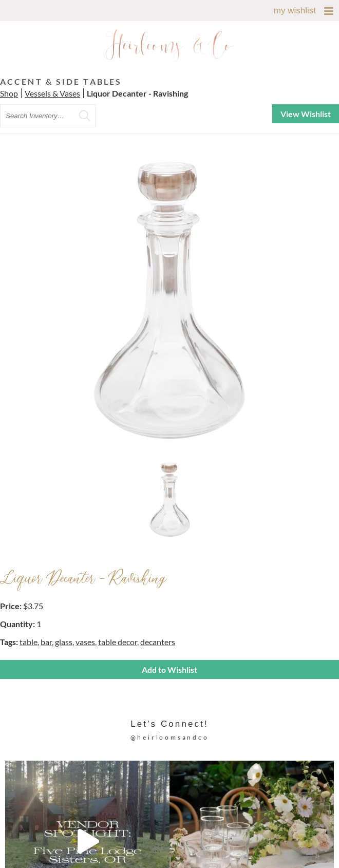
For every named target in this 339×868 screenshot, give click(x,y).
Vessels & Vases (52, 93)
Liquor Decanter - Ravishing (137, 93)
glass (64, 642)
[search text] (48, 116)
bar (46, 642)
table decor (118, 642)
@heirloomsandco (170, 737)
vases (85, 642)
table (29, 642)
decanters (158, 642)
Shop (9, 93)
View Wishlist (306, 114)
